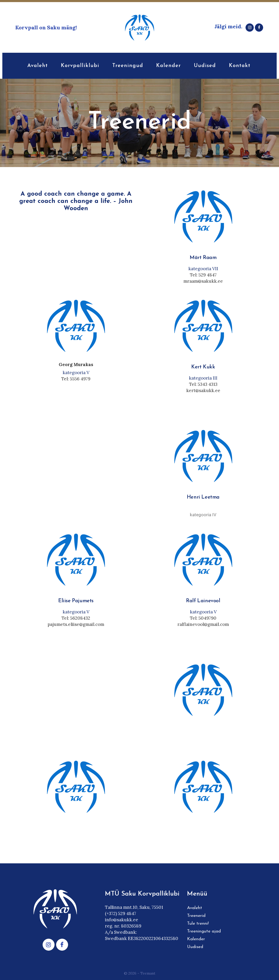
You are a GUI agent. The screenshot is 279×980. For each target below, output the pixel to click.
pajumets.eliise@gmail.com (76, 624)
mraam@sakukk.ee (203, 281)
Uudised (195, 947)
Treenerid (196, 916)
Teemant (148, 973)
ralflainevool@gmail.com (203, 624)
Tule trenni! (198, 923)
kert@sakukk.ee (203, 390)
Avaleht (195, 908)
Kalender (196, 939)
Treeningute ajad (204, 931)
